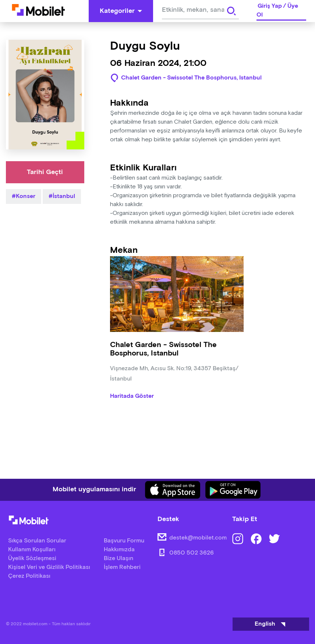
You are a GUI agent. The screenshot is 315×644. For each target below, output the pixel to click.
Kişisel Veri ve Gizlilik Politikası (49, 567)
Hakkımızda (119, 550)
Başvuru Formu (124, 541)
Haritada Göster (132, 396)
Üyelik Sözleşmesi (32, 558)
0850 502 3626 (192, 553)
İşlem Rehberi (122, 567)
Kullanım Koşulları (32, 550)
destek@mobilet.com (198, 538)
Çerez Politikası (29, 576)
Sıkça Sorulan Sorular (37, 541)
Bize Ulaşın (118, 558)
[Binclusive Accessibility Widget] (16, 621)
